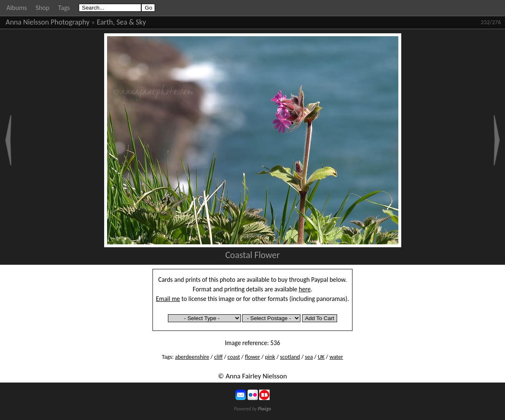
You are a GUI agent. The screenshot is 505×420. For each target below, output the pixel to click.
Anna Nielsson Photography (48, 22)
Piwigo (265, 409)
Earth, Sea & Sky (121, 22)
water (336, 357)
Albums (17, 8)
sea (309, 357)
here (305, 289)
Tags (64, 8)
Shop (43, 8)
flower (252, 357)
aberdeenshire (192, 357)
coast (234, 357)
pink (270, 357)
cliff (219, 357)
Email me (168, 299)
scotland (290, 357)
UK (321, 357)
